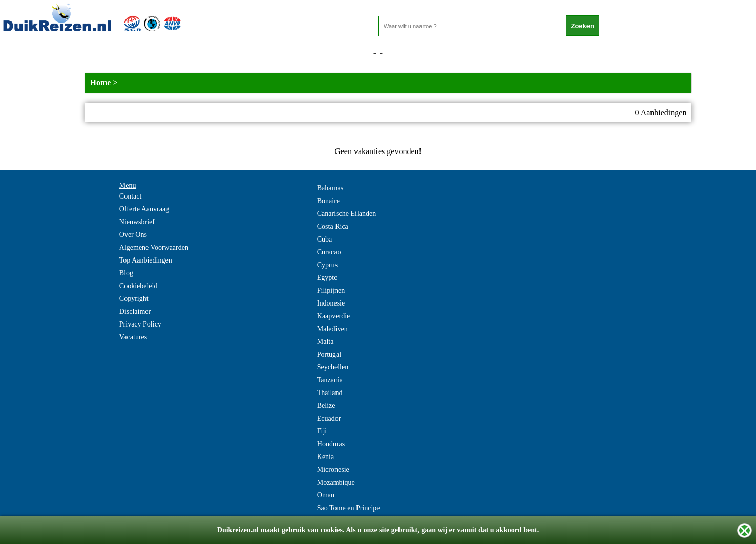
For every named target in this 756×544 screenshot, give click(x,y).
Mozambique (336, 482)
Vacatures (133, 337)
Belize (326, 406)
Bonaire (328, 201)
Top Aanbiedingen (146, 260)
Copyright (134, 299)
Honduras (331, 444)
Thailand (330, 393)
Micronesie (333, 470)
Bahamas (330, 188)
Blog (126, 273)
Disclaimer (135, 311)
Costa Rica (333, 226)
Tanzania (330, 380)
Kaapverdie (334, 316)
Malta (325, 342)
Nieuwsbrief (137, 222)
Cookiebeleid (139, 286)
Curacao (329, 252)
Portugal (329, 354)
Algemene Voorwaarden (154, 247)
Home (101, 83)
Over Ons (133, 235)
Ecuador (329, 418)
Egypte (327, 278)
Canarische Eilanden (346, 214)
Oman (326, 495)
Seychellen (333, 367)
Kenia (325, 457)
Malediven (332, 329)
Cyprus (327, 265)
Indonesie (331, 303)
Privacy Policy (140, 324)
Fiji (322, 431)
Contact (131, 196)
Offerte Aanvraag (144, 209)
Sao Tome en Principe (349, 508)
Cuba (325, 239)
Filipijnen (331, 290)
